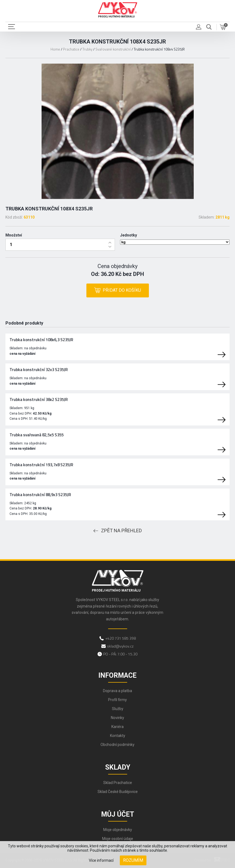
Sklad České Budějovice (118, 792)
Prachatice (71, 49)
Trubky (87, 49)
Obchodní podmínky (117, 745)
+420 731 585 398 (120, 638)
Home (55, 49)
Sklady (118, 767)
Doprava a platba (117, 691)
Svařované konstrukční (113, 49)
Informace (117, 675)
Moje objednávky (118, 830)
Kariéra (117, 727)
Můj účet (118, 814)
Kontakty (118, 736)
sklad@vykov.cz (120, 646)
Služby (118, 709)
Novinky (117, 718)
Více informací (101, 860)
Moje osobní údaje (118, 839)
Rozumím (133, 860)
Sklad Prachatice (118, 783)
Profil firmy (117, 700)
